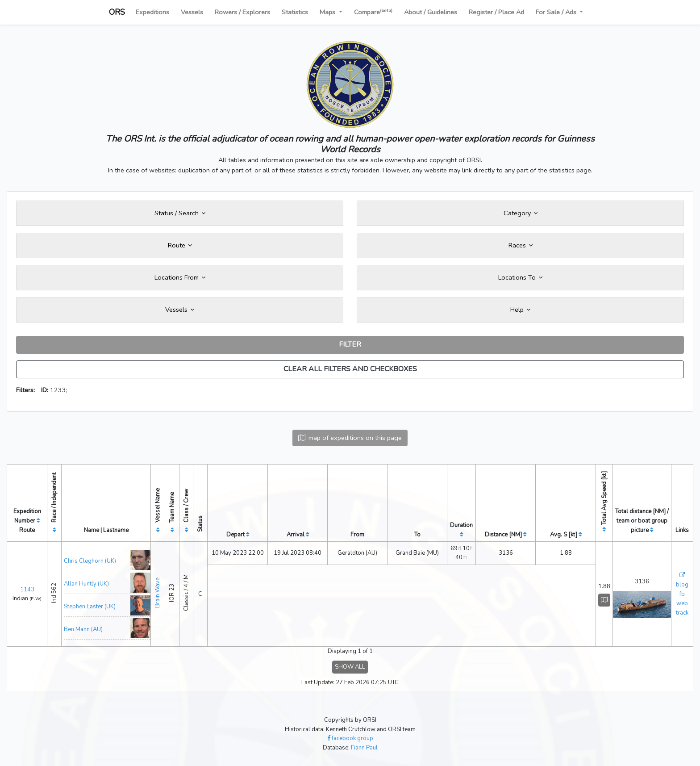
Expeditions (152, 12)
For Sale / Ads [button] (557, 12)
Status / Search (180, 213)
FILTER (350, 344)
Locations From (180, 277)
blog (682, 585)
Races (521, 245)
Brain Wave (158, 593)
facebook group (350, 738)
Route (180, 245)
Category (521, 213)
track (682, 613)
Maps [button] (328, 12)
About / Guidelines (431, 12)
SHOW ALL (350, 667)
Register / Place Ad (496, 12)
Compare (373, 12)
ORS (117, 12)
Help (520, 310)
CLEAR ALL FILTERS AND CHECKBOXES (350, 369)
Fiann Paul (364, 748)
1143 (27, 590)
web (682, 603)
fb (682, 594)
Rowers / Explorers (242, 12)
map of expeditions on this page (350, 438)
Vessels (192, 12)
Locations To (520, 277)
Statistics (295, 12)
